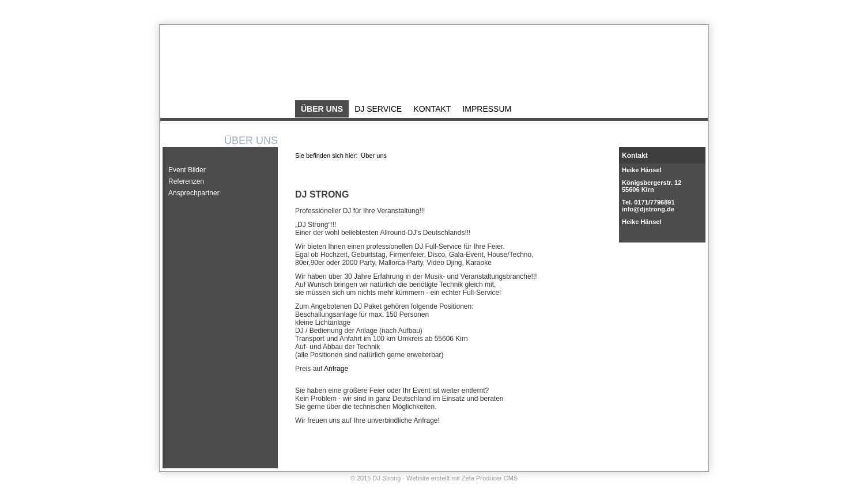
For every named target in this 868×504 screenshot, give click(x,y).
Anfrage (336, 369)
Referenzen (186, 181)
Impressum (690, 10)
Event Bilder (187, 170)
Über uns (322, 109)
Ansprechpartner (194, 193)
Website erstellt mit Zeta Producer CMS (462, 478)
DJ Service (378, 109)
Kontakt (656, 10)
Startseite (625, 10)
